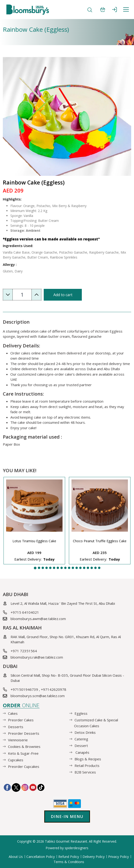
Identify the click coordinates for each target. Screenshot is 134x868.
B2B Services (85, 772)
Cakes (13, 713)
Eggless (81, 713)
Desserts (16, 727)
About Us (16, 857)
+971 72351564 (24, 651)
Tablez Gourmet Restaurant (66, 841)
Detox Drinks (85, 732)
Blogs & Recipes (88, 759)
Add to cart (63, 295)
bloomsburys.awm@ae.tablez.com (38, 619)
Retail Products (87, 766)
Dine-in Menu (67, 816)
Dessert (81, 746)
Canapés (82, 752)
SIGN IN (114, 10)
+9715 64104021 (25, 612)
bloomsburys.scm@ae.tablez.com (38, 696)
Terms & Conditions (69, 862)
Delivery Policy (94, 857)
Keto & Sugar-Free (23, 753)
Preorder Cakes (21, 720)
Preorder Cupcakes (24, 766)
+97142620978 (54, 689)
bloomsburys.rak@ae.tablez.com (37, 657)
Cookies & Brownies (24, 746)
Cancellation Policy (41, 857)
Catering (81, 739)
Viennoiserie (18, 740)
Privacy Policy (118, 857)
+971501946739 (24, 689)
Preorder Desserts (24, 733)
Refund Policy (69, 857)
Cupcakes (16, 760)
